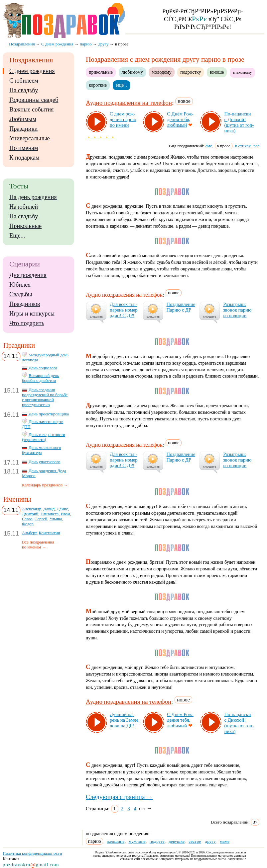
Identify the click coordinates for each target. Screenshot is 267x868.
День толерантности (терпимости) (44, 437)
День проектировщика (49, 414)
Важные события (32, 109)
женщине (116, 841)
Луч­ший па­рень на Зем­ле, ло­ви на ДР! (125, 720)
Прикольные (25, 226)
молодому (162, 72)
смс (209, 146)
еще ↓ (122, 85)
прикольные (101, 72)
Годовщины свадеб (34, 100)
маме (225, 841)
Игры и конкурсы (32, 314)
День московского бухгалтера (41, 450)
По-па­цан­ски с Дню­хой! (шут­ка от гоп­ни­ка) (239, 122)
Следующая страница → (119, 797)
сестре (195, 841)
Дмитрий (30, 514)
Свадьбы (21, 294)
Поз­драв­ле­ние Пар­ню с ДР (181, 307)
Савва (27, 519)
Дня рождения (28, 275)
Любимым (23, 119)
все (256, 146)
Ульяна (56, 519)
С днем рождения (32, 71)
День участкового (44, 462)
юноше (217, 72)
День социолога (43, 368)
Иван (66, 514)
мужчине (137, 841)
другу (210, 841)
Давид (49, 509)
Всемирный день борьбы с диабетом (40, 378)
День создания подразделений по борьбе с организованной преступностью (45, 397)
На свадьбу (24, 90)
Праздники (23, 129)
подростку (191, 72)
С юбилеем (24, 81)
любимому (132, 72)
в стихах (243, 146)
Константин (50, 533)
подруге (157, 841)
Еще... (17, 236)
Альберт (29, 533)
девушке (177, 841)
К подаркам (24, 158)
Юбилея (20, 285)
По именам (24, 148)
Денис (63, 509)
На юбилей (24, 207)
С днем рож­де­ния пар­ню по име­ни (123, 119)
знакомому (242, 72)
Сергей (41, 519)
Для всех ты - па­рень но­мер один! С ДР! (124, 310)
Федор (28, 524)
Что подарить (27, 323)
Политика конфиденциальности (32, 853)
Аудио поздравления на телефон (129, 103)
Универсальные (30, 138)
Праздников (25, 304)
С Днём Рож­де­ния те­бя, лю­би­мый (180, 119)
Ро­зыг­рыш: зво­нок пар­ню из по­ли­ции (237, 310)
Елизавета (50, 514)
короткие (98, 85)
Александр (32, 509)
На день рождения (33, 197)
